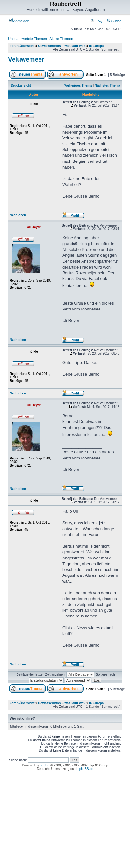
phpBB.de (86, 769)
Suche (114, 21)
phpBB (45, 765)
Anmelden (19, 21)
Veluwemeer (26, 59)
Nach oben (18, 215)
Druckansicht (21, 85)
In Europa (96, 46)
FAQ (96, 21)
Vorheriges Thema (78, 85)
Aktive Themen (61, 39)
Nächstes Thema (107, 85)
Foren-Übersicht (22, 46)
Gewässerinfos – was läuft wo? (62, 46)
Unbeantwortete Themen (27, 39)
